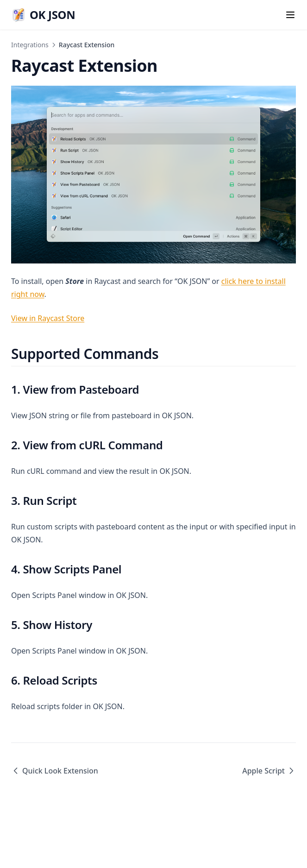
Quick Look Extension (55, 771)
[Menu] (290, 15)
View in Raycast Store (48, 318)
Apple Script (269, 771)
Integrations (30, 45)
